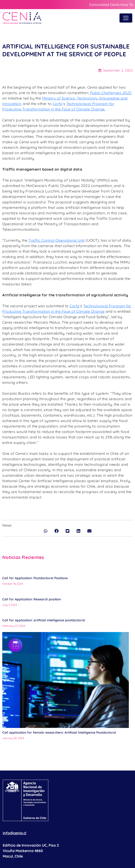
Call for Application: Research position (32, 599)
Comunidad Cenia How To (111, 5)
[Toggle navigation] (126, 18)
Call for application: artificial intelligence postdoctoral (44, 620)
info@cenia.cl (14, 833)
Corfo (58, 104)
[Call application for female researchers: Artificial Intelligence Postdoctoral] (66, 680)
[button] (46, 531)
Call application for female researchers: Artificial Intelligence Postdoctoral (59, 732)
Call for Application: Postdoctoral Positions (35, 578)
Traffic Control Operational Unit (57, 240)
